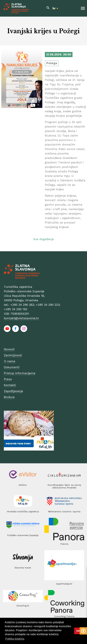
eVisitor (23, 485)
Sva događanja (43, 239)
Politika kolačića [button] (15, 639)
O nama (9, 361)
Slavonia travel (23, 568)
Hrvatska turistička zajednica (23, 511)
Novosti (9, 349)
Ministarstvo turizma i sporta (64, 511)
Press (8, 379)
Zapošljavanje (13, 391)
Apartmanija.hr (64, 584)
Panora (64, 544)
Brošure (9, 397)
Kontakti (10, 385)
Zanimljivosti (13, 355)
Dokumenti (12, 367)
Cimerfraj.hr (23, 606)
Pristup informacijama (20, 373)
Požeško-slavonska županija (23, 535)
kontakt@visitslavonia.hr (21, 318)
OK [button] (78, 631)
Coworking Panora (64, 616)
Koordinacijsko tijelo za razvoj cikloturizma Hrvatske (64, 486)
